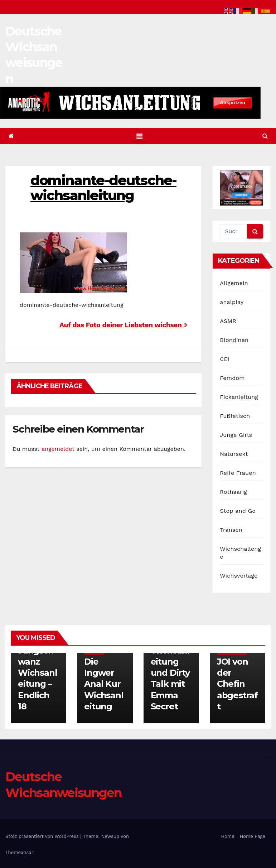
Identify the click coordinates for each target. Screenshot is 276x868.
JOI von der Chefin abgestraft (237, 684)
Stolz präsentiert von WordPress (43, 836)
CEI (225, 359)
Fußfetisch (235, 416)
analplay (232, 302)
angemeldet (58, 449)
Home (228, 836)
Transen (231, 530)
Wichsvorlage (239, 576)
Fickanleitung (239, 397)
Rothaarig (233, 492)
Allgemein (234, 283)
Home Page (253, 836)
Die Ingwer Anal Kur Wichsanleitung (104, 684)
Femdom (232, 378)
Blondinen (234, 340)
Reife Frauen (238, 473)
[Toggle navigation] (139, 136)
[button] (265, 136)
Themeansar (19, 852)
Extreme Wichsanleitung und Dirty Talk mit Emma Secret (170, 673)
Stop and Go (238, 511)
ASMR (228, 321)
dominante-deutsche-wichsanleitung (103, 188)
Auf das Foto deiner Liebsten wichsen (123, 325)
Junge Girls (236, 435)
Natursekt (234, 454)
